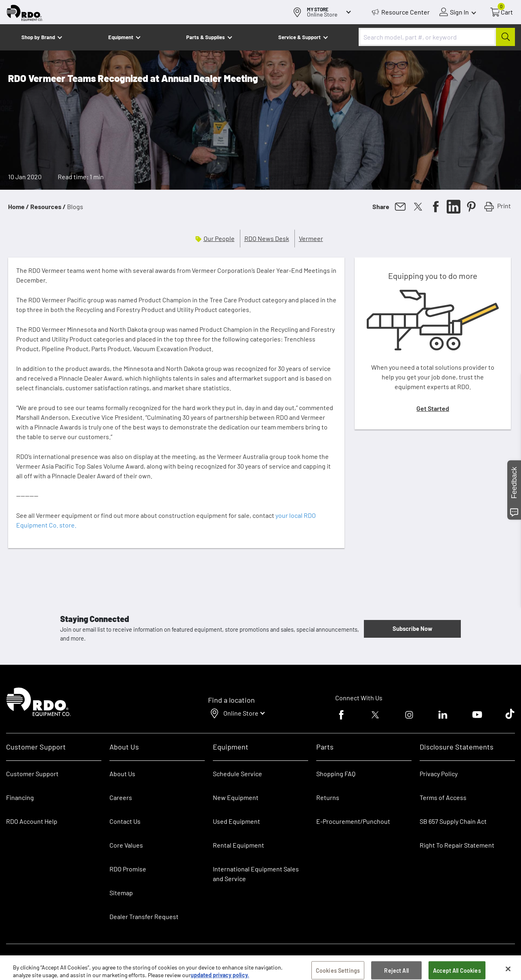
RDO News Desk (267, 238)
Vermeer (311, 238)
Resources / (48, 206)
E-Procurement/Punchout (353, 821)
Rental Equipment (239, 845)
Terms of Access (443, 797)
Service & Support (299, 37)
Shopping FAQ (336, 774)
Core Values (126, 845)
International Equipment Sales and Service (256, 874)
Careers (121, 797)
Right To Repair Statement (457, 845)
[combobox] (437, 37)
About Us (122, 774)
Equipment (121, 37)
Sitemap (121, 893)
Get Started (433, 408)
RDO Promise (128, 869)
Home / (19, 206)
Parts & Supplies (206, 37)
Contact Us (125, 821)
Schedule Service (237, 774)
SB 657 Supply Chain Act (453, 821)
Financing (20, 797)
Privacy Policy (439, 774)
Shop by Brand (38, 37)
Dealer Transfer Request (144, 916)
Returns (328, 797)
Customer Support (32, 774)
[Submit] (505, 37)
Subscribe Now (412, 628)
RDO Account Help (32, 821)
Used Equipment (236, 821)
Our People (219, 238)
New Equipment (236, 797)
